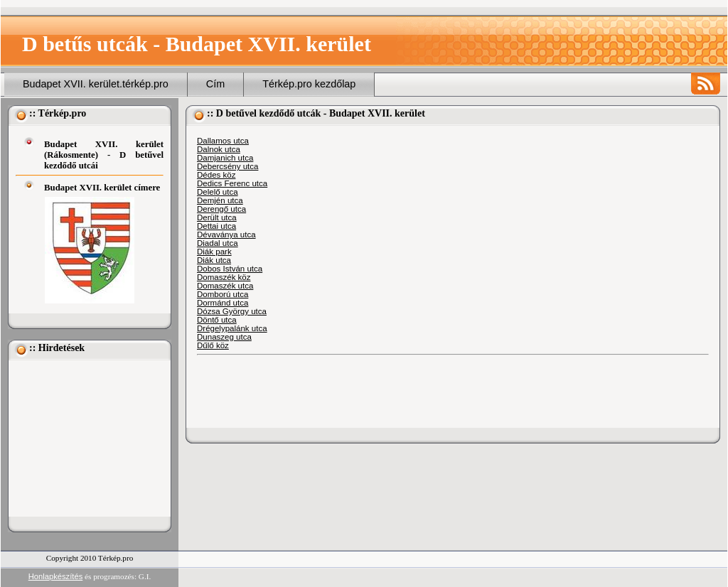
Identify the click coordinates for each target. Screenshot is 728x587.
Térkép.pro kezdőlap (309, 84)
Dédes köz (216, 175)
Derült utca (217, 217)
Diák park (214, 252)
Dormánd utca (223, 303)
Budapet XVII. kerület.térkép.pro (96, 84)
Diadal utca (218, 243)
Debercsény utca (227, 166)
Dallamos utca (223, 141)
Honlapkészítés (56, 576)
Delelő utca (218, 192)
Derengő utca (221, 209)
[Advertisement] (87, 438)
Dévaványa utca (226, 235)
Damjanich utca (225, 158)
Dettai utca (216, 226)
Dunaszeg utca (224, 337)
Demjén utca (220, 200)
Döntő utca (217, 320)
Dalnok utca (219, 149)
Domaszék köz (224, 277)
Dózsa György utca (232, 311)
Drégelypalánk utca (232, 328)
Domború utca (223, 294)
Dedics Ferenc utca (232, 183)
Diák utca (214, 260)
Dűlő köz (213, 345)
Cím (215, 84)
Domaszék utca (225, 286)
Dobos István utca (230, 269)
